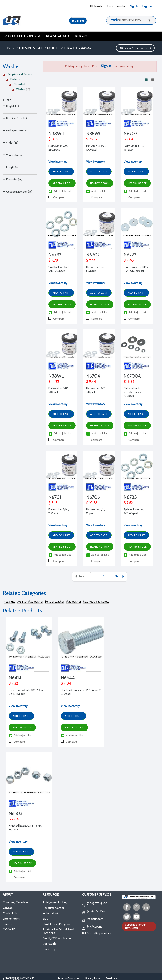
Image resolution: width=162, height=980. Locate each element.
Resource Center (53, 908)
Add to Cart (61, 171)
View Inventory (58, 162)
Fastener (53, 48)
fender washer (55, 602)
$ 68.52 (54, 139)
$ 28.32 (92, 139)
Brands (7, 924)
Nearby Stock (62, 183)
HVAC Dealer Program (56, 924)
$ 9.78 (53, 260)
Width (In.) (11, 167)
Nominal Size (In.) (15, 126)
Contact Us (10, 913)
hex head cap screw (96, 602)
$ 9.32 (13, 683)
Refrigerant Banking (55, 903)
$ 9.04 (66, 683)
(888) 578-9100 (95, 904)
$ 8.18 (53, 503)
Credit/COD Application (58, 938)
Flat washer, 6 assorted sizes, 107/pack (133, 392)
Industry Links (51, 913)
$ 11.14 (91, 260)
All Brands (81, 36)
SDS (45, 919)
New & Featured (58, 36)
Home (8, 48)
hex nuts (10, 602)
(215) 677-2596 (94, 911)
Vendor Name (13, 187)
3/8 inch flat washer (30, 602)
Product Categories (23, 36)
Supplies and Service (29, 48)
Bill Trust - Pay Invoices (97, 933)
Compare (56, 197)
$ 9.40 (129, 260)
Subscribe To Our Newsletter (135, 926)
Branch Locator (116, 6)
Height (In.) (11, 106)
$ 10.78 (92, 503)
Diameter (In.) (13, 228)
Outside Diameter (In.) (18, 248)
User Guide (50, 944)
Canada (8, 908)
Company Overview (15, 903)
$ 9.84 (128, 139)
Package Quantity (15, 147)
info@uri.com (93, 919)
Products (116, 20)
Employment (11, 919)
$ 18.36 (129, 382)
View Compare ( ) (135, 48)
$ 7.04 (14, 819)
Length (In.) (11, 207)
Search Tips (50, 949)
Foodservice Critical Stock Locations (59, 931)
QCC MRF (9, 930)
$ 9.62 (128, 503)
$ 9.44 (91, 382)
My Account (92, 927)
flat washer (74, 602)
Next (120, 576)
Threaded (70, 48)
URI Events (96, 6)
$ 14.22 (54, 382)
